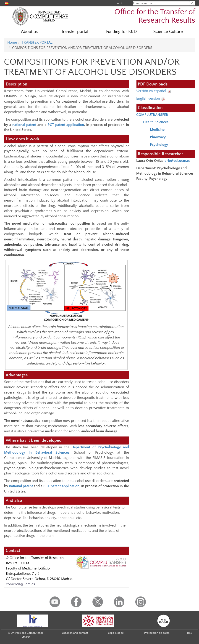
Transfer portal (75, 32)
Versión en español (154, 91)
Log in (119, 3)
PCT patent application (66, 125)
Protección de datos (157, 633)
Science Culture (168, 32)
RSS (190, 633)
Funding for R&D (121, 32)
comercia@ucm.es (20, 584)
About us (29, 32)
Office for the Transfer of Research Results (155, 16)
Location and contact (75, 633)
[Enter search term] (192, 3)
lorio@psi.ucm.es (177, 161)
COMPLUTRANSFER (152, 115)
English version (151, 98)
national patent (24, 125)
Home (12, 43)
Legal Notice (116, 633)
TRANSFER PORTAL (37, 43)
